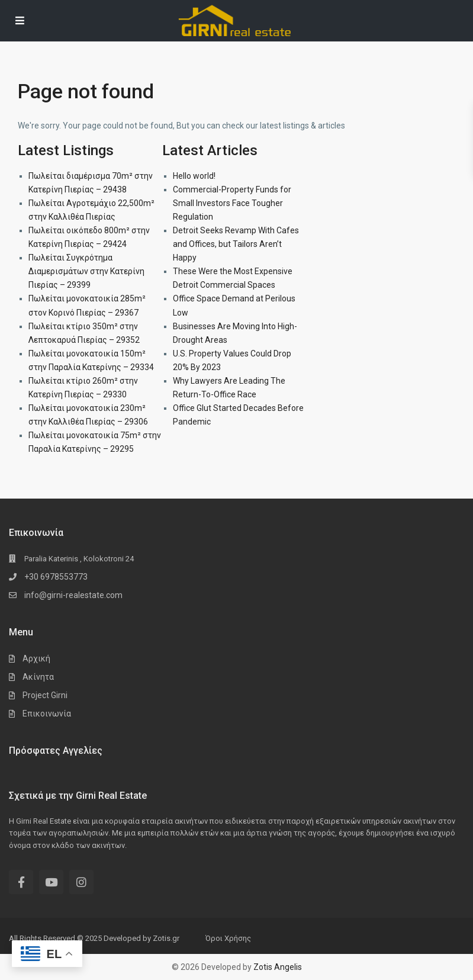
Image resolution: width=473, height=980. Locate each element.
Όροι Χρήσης (228, 938)
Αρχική (36, 658)
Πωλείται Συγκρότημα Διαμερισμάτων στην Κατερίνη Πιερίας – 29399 (86, 271)
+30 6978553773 (56, 577)
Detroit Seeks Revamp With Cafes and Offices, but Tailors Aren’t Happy (236, 244)
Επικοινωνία (47, 714)
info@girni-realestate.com (73, 595)
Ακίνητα (38, 677)
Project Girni (45, 695)
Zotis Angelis (278, 967)
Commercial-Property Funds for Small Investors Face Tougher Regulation (232, 203)
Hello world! (194, 176)
